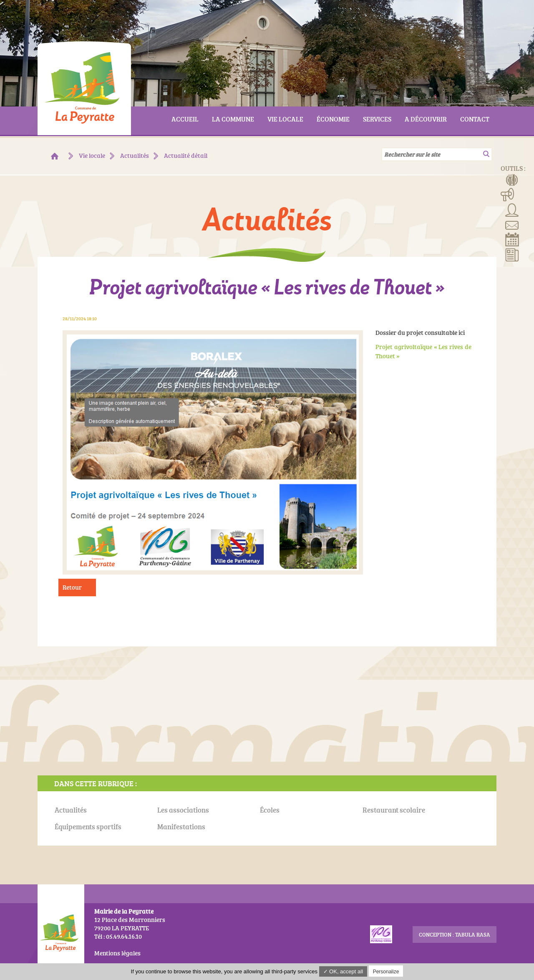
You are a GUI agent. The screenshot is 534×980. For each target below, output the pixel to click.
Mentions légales (117, 953)
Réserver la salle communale (512, 239)
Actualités (512, 254)
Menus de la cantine (512, 179)
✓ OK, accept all (343, 971)
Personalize (386, 972)
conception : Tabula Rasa (455, 934)
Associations (512, 209)
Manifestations (508, 194)
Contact (512, 224)
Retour (72, 587)
